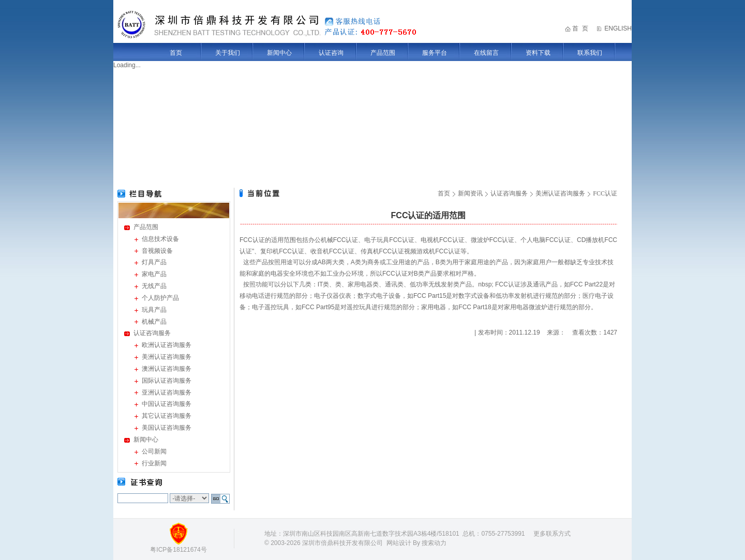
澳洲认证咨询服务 (167, 369)
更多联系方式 (552, 534)
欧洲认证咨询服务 (167, 345)
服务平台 (435, 53)
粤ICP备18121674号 (178, 550)
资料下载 (538, 53)
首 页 (580, 28)
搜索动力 (434, 543)
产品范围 (383, 53)
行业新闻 (154, 463)
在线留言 (486, 53)
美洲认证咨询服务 (167, 357)
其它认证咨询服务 (167, 416)
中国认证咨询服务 (167, 404)
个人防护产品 (160, 298)
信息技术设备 (160, 239)
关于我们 (228, 53)
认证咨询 (331, 53)
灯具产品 (154, 262)
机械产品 (154, 322)
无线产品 (154, 286)
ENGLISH (618, 28)
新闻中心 (279, 53)
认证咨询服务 (152, 333)
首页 (176, 53)
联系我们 (590, 53)
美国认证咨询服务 (167, 428)
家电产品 (154, 274)
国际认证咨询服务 (167, 381)
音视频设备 (157, 251)
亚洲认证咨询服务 (167, 392)
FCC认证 (605, 193)
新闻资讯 (470, 193)
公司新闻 (154, 451)
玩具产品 (154, 310)
